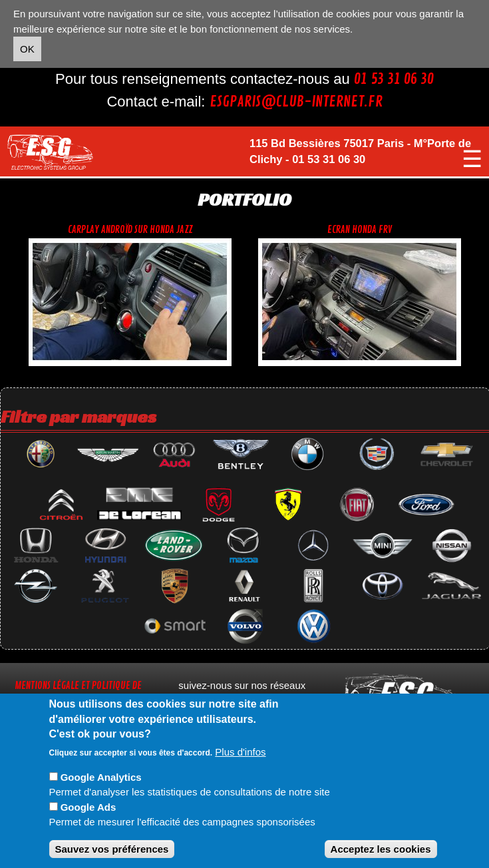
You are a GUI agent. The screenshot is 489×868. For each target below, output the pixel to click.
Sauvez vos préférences (112, 849)
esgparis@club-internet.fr (296, 102)
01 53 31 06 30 (394, 79)
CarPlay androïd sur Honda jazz (130, 230)
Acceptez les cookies (381, 849)
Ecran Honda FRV (360, 230)
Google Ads (88, 807)
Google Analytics (101, 777)
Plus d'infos (240, 752)
